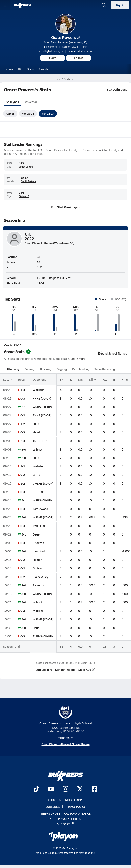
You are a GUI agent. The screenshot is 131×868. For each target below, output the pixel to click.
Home (9, 69)
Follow (78, 58)
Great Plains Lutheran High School (66, 715)
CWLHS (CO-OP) (43, 483)
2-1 (24, 407)
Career (10, 114)
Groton (37, 568)
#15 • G (80, 51)
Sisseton (38, 543)
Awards (44, 69)
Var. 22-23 (48, 114)
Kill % (93, 380)
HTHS (36, 424)
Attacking (13, 369)
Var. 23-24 (28, 114)
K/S (81, 380)
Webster (38, 390)
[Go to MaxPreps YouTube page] (51, 789)
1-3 (23, 390)
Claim (53, 58)
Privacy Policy (75, 807)
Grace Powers (65, 37)
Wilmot (37, 449)
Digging (62, 369)
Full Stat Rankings (65, 207)
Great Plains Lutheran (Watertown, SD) (66, 42)
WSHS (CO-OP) (42, 407)
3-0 (24, 449)
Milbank (38, 611)
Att (105, 380)
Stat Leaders (44, 670)
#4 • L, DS (51, 51)
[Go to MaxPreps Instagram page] (65, 789)
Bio (20, 69)
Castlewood (40, 509)
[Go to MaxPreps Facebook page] (95, 789)
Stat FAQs (87, 670)
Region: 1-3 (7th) (60, 278)
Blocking (46, 369)
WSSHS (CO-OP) (43, 517)
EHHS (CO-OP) (42, 415)
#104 (40, 283)
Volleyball (13, 102)
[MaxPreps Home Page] (59, 79)
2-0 (24, 458)
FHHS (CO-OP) (42, 398)
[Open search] (104, 5)
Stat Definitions (117, 89)
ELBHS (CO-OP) (43, 636)
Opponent (39, 380)
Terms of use (50, 814)
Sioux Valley (41, 577)
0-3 (23, 398)
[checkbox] (100, 350)
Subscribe (53, 807)
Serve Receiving (105, 369)
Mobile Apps (74, 800)
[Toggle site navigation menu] (5, 5)
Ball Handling (81, 369)
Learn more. (78, 359)
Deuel (37, 534)
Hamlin (37, 432)
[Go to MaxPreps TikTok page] (36, 789)
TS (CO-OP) (40, 441)
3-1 (24, 500)
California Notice (77, 814)
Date (7, 380)
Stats (31, 69)
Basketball (31, 102)
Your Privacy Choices (65, 819)
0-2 (23, 415)
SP (62, 380)
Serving (29, 369)
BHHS (37, 475)
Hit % (125, 380)
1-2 (23, 424)
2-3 (23, 441)
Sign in (120, 5)
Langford (39, 551)
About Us (54, 800)
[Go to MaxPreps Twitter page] (80, 789)
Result (22, 380)
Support (65, 824)
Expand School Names (112, 352)
